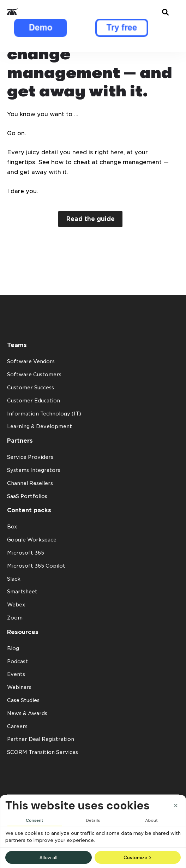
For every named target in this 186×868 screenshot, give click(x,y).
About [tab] (151, 820)
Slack (14, 579)
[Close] (176, 806)
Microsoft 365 (26, 553)
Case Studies (23, 700)
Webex (16, 605)
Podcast (17, 662)
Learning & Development (40, 426)
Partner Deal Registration (41, 739)
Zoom (15, 618)
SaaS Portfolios (27, 496)
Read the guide (90, 219)
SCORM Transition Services (43, 752)
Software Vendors (31, 361)
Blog (13, 648)
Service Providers (30, 457)
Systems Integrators (34, 470)
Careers (17, 726)
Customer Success (31, 388)
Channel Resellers (30, 483)
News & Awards (27, 713)
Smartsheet (22, 592)
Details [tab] (93, 820)
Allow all (49, 858)
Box (12, 527)
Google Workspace (32, 540)
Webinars (19, 687)
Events (16, 674)
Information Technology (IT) (44, 414)
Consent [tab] (34, 820)
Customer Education (34, 401)
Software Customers (34, 375)
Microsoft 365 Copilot (36, 566)
